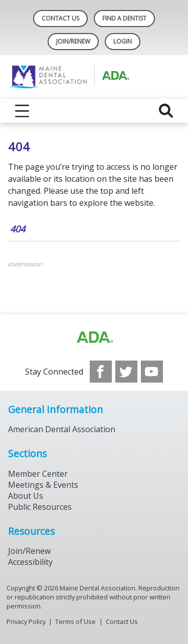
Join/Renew (73, 41)
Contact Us (60, 18)
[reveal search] (166, 111)
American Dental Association (62, 429)
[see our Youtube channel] (152, 372)
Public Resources (40, 507)
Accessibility (30, 562)
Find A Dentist (124, 18)
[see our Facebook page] (101, 372)
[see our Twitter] (126, 372)
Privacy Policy (26, 621)
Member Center (38, 474)
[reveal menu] (22, 111)
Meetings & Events (43, 485)
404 (18, 229)
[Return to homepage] (94, 77)
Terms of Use (75, 621)
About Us (26, 496)
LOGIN (123, 41)
